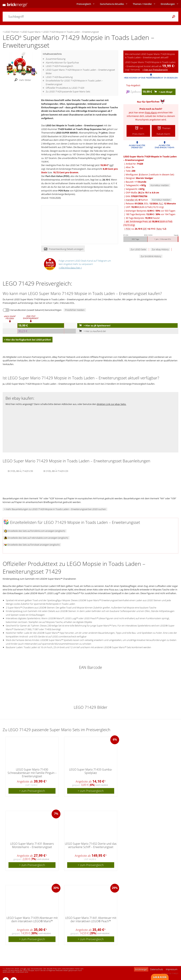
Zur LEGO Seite (138, 249)
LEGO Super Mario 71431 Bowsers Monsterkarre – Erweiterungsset (32, 845)
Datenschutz (157, 969)
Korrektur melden (160, 185)
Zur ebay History (160, 249)
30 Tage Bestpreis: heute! (143, 218)
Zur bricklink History (151, 256)
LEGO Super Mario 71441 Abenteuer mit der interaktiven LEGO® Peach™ (91, 920)
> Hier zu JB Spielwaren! (94, 325)
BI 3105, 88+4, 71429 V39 (20, 471)
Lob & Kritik (160, 977)
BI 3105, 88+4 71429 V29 (56, 471)
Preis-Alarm (151, 112)
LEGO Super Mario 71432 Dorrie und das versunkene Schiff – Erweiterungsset (91, 845)
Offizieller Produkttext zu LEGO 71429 (65, 88)
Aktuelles (112, 4)
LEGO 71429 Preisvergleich (59, 66)
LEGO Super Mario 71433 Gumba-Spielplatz (91, 771)
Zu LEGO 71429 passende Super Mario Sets (68, 91)
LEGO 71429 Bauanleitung (59, 77)
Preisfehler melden (75, 310)
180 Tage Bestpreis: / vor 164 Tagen (151, 214)
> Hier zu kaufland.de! (92, 331)
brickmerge (141, 969)
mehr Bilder (22, 80)
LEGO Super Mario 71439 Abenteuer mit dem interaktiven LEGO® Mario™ (32, 920)
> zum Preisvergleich (32, 791)
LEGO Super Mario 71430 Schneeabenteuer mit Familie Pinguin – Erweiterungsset (32, 773)
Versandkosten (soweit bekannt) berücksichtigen (36, 310)
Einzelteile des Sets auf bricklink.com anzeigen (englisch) (35, 531)
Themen (142, 4)
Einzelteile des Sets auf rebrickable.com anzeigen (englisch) (36, 538)
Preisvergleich (84, 4)
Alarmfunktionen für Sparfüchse (62, 63)
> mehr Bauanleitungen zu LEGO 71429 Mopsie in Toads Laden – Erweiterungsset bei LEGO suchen (55, 509)
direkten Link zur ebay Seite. (111, 404)
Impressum (172, 969)
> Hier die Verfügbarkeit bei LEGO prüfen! (28, 340)
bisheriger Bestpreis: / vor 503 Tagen (151, 211)
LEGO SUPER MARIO (67, 133)
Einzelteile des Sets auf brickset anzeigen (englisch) (32, 545)
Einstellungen (168, 4)
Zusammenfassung (56, 59)
